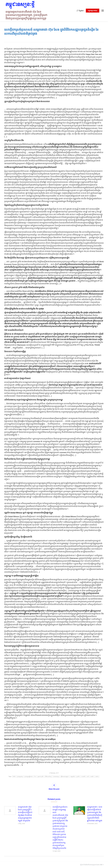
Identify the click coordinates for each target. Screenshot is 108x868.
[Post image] (10, 810)
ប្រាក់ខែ (78, 777)
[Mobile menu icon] (103, 11)
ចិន (35, 777)
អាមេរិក (92, 777)
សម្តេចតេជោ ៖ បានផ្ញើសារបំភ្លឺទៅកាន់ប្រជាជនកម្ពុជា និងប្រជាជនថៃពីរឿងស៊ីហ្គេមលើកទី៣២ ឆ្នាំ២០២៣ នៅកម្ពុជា (95, 814)
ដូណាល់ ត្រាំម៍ (40, 777)
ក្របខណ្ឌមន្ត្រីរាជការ (29, 777)
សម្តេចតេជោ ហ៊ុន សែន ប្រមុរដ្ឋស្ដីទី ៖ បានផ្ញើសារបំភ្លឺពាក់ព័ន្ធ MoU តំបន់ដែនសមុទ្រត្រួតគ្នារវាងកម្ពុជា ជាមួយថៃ (25, 814)
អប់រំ (88, 777)
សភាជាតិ (83, 777)
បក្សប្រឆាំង (73, 777)
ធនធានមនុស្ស (56, 777)
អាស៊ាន (97, 777)
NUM (14, 777)
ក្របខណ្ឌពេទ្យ (20, 777)
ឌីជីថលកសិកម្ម (48, 777)
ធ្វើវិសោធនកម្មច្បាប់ (65, 777)
